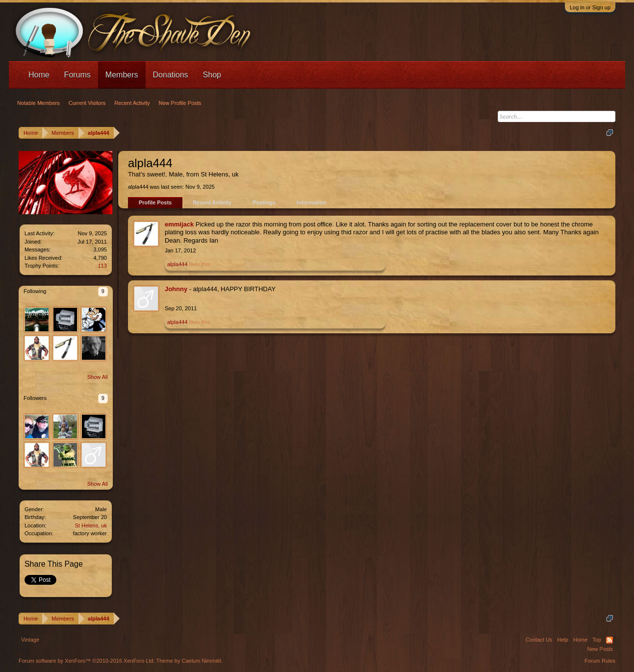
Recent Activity (212, 202)
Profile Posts (155, 202)
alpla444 (178, 264)
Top (597, 640)
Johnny (176, 289)
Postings (264, 202)
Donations (171, 75)
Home (39, 75)
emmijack (179, 224)
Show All (98, 377)
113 (102, 266)
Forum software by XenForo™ (87, 661)
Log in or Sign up (590, 7)
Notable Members (38, 103)
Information (312, 202)
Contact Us (539, 640)
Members (122, 75)
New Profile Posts (180, 103)
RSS (609, 640)
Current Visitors (87, 103)
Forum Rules (600, 661)
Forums (77, 75)
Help (563, 640)
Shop (212, 75)
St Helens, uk (91, 525)
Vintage (30, 640)
